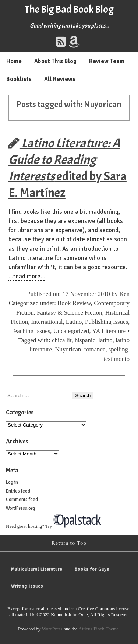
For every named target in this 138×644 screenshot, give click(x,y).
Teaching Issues (31, 331)
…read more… (27, 276)
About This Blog (55, 61)
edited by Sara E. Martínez (68, 168)
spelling (118, 349)
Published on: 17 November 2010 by (73, 294)
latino (105, 340)
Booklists (19, 79)
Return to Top (69, 543)
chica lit (62, 340)
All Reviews (60, 79)
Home (14, 61)
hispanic (85, 340)
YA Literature (109, 331)
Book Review (74, 303)
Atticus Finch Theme (99, 629)
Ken (124, 294)
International (47, 322)
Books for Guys (92, 569)
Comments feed (22, 500)
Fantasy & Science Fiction (70, 313)
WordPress (52, 629)
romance (95, 349)
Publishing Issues (107, 322)
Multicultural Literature (37, 569)
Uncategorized (71, 331)
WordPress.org (20, 508)
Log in (12, 482)
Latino (74, 322)
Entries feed (18, 491)
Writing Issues (27, 586)
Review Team (107, 61)
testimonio (116, 359)
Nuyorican (68, 349)
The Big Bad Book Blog (69, 10)
